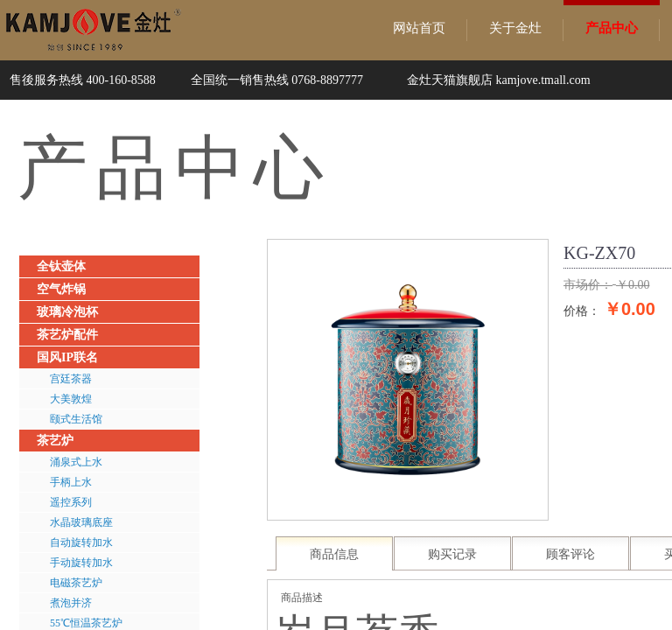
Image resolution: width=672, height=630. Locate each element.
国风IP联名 (67, 357)
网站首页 (419, 28)
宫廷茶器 (71, 379)
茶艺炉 (55, 441)
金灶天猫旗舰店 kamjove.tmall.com (499, 80)
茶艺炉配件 (67, 335)
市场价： (588, 285)
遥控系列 (71, 502)
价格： (582, 311)
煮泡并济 (71, 603)
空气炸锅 (61, 289)
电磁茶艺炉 (76, 583)
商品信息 (334, 554)
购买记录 (452, 554)
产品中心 (612, 28)
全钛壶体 (61, 266)
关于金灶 (515, 28)
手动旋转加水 (81, 563)
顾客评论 (570, 554)
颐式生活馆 (76, 419)
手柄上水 (71, 482)
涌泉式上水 (76, 462)
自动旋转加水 (81, 542)
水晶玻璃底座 (81, 522)
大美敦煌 (71, 399)
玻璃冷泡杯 (67, 312)
